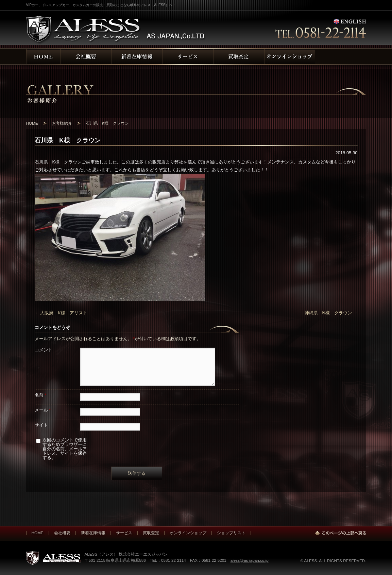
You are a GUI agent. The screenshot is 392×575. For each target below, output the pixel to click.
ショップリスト (231, 533)
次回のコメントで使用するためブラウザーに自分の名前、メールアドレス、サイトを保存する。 (65, 449)
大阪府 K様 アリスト (61, 313)
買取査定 (151, 533)
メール (43, 410)
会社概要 (62, 533)
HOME (38, 533)
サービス (124, 533)
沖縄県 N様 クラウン (331, 313)
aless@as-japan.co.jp (250, 560)
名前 (41, 395)
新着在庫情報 (93, 533)
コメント (44, 350)
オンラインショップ (188, 533)
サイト (41, 425)
